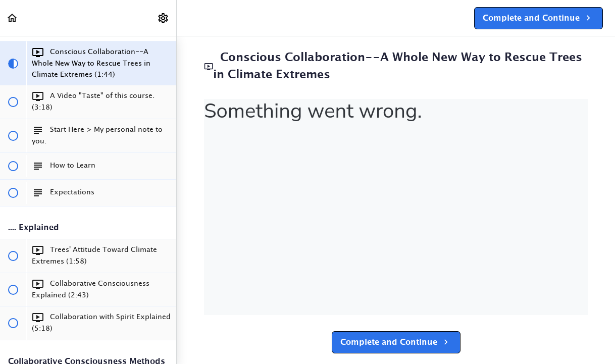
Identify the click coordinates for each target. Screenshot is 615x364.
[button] (13, 18)
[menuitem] (164, 18)
